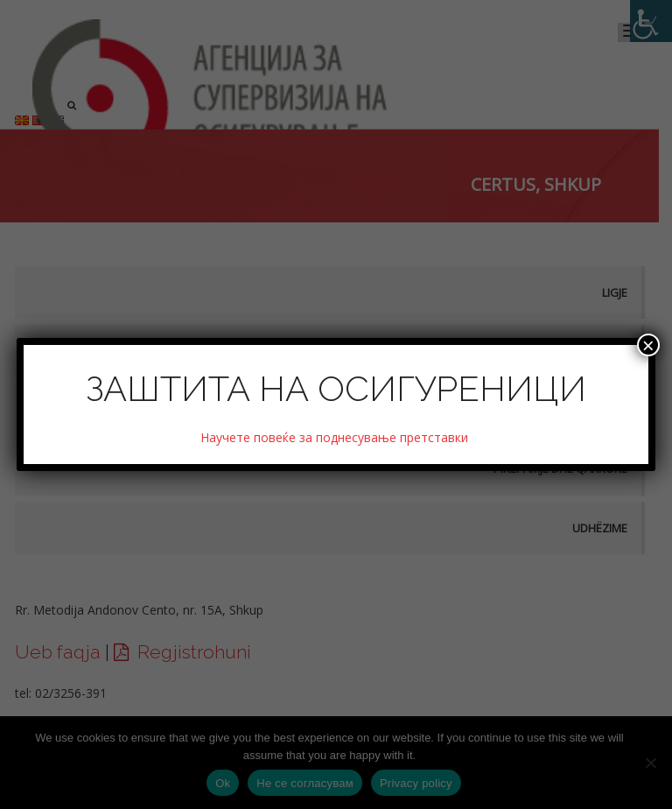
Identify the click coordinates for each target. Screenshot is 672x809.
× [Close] (648, 345)
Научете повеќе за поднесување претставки (336, 437)
